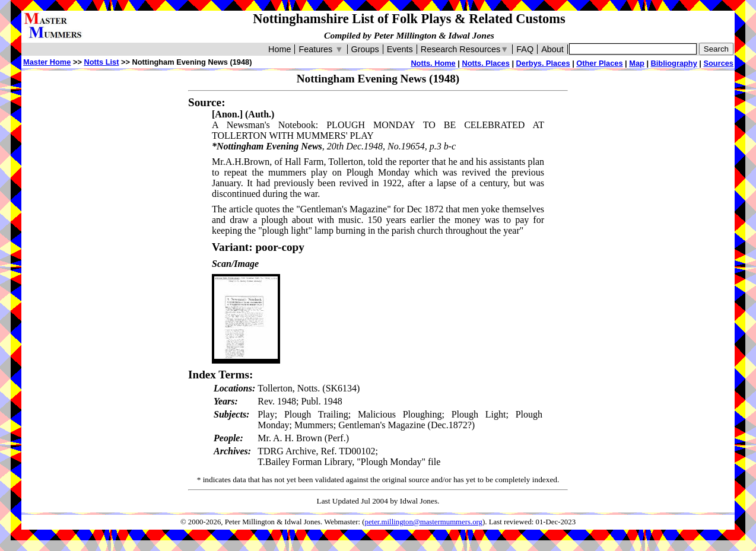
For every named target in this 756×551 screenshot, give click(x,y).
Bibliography (674, 63)
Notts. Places (485, 63)
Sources (718, 63)
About (552, 49)
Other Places (599, 63)
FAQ (525, 49)
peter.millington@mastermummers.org (424, 522)
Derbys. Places (543, 63)
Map (637, 63)
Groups (365, 49)
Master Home (47, 62)
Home (279, 49)
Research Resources (465, 49)
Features (321, 49)
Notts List (101, 62)
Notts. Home (433, 63)
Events (400, 49)
